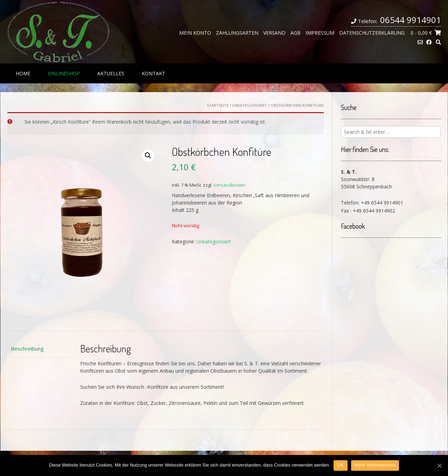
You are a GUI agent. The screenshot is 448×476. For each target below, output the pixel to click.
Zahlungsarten (237, 33)
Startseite (218, 105)
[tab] (39, 349)
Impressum (320, 33)
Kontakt (153, 73)
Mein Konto (195, 33)
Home (23, 73)
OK (340, 465)
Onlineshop (64, 73)
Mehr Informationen (375, 465)
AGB (296, 33)
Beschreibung (27, 349)
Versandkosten (230, 185)
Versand (274, 33)
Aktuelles (111, 73)
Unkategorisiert (250, 105)
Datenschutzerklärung (372, 33)
